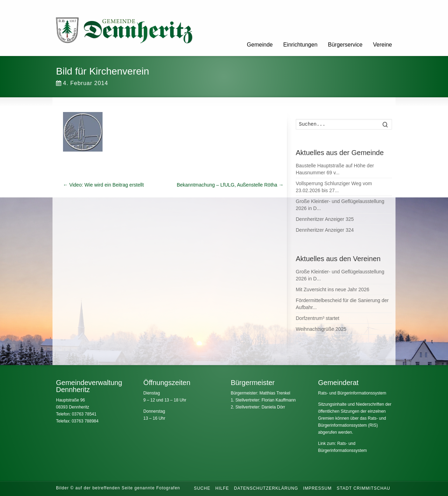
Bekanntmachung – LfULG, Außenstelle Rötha (230, 185)
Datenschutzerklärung (266, 488)
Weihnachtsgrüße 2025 (321, 329)
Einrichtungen (300, 45)
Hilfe (222, 488)
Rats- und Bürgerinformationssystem (352, 393)
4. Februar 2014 (82, 83)
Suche (202, 488)
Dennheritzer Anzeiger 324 (325, 230)
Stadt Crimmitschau (363, 488)
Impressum (317, 488)
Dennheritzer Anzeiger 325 (325, 219)
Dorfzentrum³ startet (317, 318)
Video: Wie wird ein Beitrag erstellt (103, 185)
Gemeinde (260, 45)
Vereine (383, 45)
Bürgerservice (345, 45)
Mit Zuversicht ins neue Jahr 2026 (332, 289)
